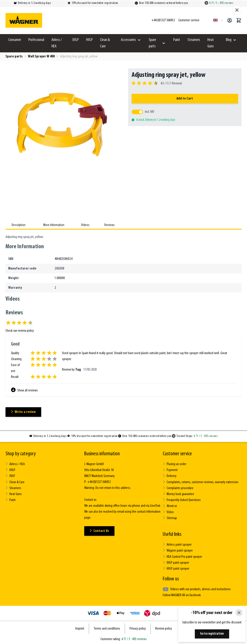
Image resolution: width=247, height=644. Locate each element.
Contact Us (99, 531)
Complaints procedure (178, 488)
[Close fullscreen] (237, 10)
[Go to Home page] (24, 20)
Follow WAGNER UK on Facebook (182, 595)
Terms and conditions (107, 628)
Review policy (164, 628)
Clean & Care (105, 43)
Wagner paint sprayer (178, 550)
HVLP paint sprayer (176, 568)
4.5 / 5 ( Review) (171, 84)
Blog (229, 40)
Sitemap (170, 518)
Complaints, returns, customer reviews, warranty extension (201, 482)
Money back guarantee (178, 494)
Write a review (23, 412)
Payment (170, 470)
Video (168, 512)
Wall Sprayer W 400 (41, 57)
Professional (36, 40)
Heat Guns (211, 43)
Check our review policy (20, 331)
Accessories (128, 40)
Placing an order (175, 464)
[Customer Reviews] (123, 368)
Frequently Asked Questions (182, 500)
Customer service (177, 454)
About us (170, 506)
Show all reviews (24, 390)
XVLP (76, 40)
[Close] (239, 613)
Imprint (80, 628)
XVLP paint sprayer (176, 562)
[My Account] (230, 20)
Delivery (170, 476)
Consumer (15, 40)
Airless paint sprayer (177, 544)
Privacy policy (138, 628)
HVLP (89, 40)
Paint (177, 40)
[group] (157, 84)
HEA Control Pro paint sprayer (182, 556)
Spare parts (152, 43)
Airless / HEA (57, 43)
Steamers (194, 40)
